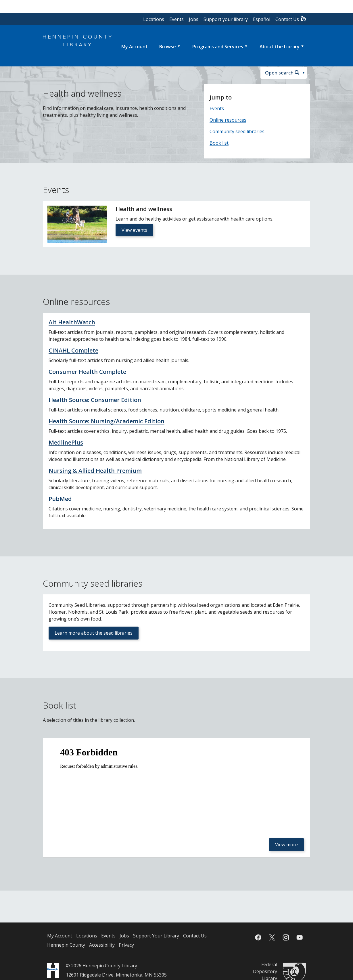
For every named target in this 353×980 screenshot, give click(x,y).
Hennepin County (66, 945)
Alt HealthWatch (72, 322)
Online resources (228, 120)
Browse (168, 47)
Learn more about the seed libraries (94, 633)
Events (176, 19)
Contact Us (291, 19)
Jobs (194, 19)
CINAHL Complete (73, 350)
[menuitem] (135, 47)
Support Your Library (156, 936)
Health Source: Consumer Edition (95, 400)
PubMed (60, 499)
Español (262, 19)
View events (134, 230)
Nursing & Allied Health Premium (95, 471)
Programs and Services (218, 47)
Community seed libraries (237, 131)
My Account (60, 936)
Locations (154, 19)
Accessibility (102, 945)
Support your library (226, 19)
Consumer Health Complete (87, 372)
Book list (219, 143)
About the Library (280, 47)
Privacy (126, 945)
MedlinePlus (66, 442)
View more (286, 845)
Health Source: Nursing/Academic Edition (107, 421)
